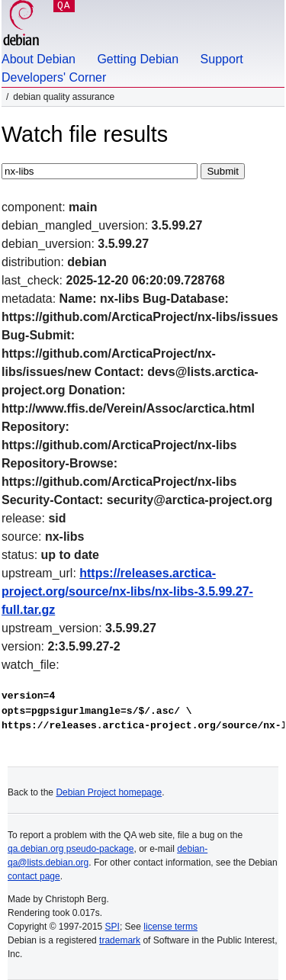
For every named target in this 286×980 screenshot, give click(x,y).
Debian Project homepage (109, 792)
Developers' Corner (54, 77)
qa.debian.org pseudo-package (71, 849)
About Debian (39, 59)
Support (222, 59)
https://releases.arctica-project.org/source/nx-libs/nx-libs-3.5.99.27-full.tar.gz (127, 591)
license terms (170, 927)
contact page (34, 876)
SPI (112, 927)
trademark (120, 940)
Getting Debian (138, 59)
